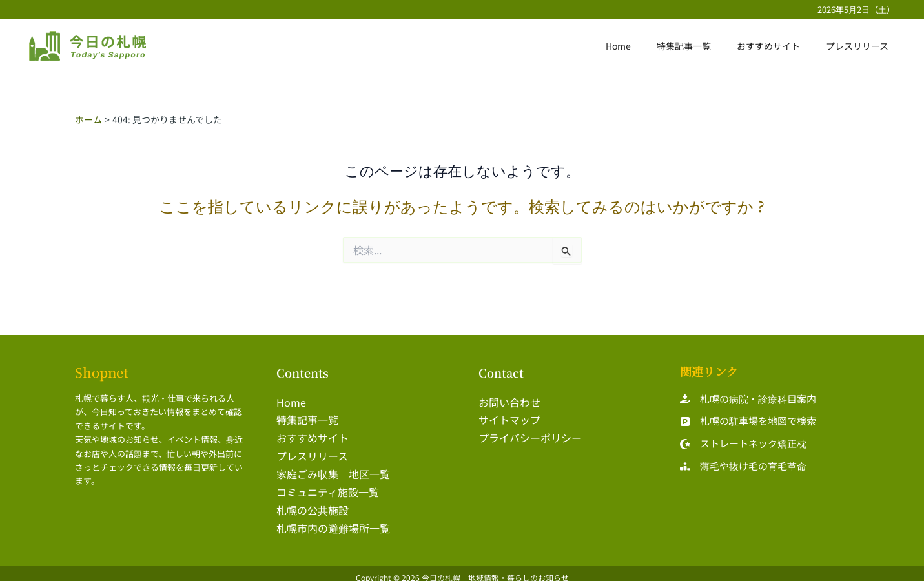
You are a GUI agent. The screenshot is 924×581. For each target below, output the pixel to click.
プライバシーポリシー (530, 436)
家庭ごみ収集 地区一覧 (333, 469)
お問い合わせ (509, 402)
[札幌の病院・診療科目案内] (748, 399)
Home (645, 46)
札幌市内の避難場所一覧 (333, 521)
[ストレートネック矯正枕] (743, 444)
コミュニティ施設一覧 (328, 487)
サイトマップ (509, 418)
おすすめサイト (780, 46)
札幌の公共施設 (313, 504)
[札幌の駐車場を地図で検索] (748, 422)
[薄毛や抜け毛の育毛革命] (743, 466)
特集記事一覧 (703, 46)
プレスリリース (861, 46)
